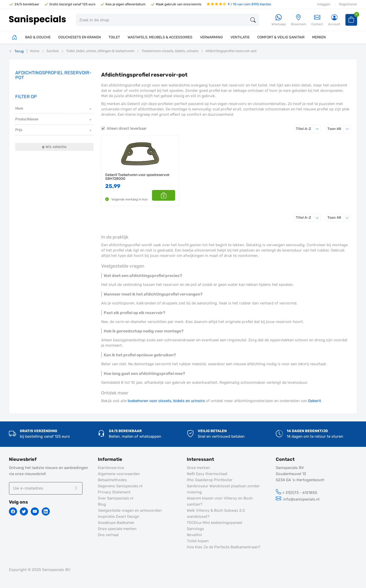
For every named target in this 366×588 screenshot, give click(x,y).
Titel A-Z (308, 129)
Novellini (194, 535)
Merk (54, 109)
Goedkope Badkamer (116, 523)
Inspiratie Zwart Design (119, 517)
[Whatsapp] (279, 20)
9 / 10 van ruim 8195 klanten (239, 4)
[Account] (334, 20)
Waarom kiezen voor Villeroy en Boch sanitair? (220, 501)
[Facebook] (13, 511)
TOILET (114, 37)
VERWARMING (211, 37)
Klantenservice (111, 468)
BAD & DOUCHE (38, 37)
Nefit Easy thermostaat (207, 474)
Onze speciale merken (117, 529)
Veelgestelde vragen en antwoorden (130, 510)
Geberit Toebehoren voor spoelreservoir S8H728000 (137, 177)
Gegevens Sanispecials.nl (120, 486)
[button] (169, 195)
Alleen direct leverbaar (127, 128)
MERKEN (319, 37)
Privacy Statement (114, 492)
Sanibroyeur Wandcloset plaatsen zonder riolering (223, 489)
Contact (317, 20)
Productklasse (54, 120)
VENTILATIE (240, 37)
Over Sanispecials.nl (116, 498)
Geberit (315, 401)
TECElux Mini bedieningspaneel (215, 523)
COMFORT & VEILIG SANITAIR (281, 37)
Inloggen (324, 4)
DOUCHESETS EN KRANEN (80, 37)
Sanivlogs (195, 529)
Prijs (54, 130)
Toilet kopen (198, 541)
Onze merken (198, 468)
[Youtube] (35, 511)
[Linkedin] (46, 511)
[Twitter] (24, 511)
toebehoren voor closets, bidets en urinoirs (166, 401)
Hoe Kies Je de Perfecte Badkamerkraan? (224, 547)
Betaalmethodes (112, 480)
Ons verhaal (108, 535)
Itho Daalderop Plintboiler (210, 480)
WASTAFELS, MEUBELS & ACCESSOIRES (160, 37)
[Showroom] (299, 20)
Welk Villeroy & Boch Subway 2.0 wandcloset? (216, 513)
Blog (102, 504)
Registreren (348, 4)
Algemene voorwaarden (119, 474)
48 (339, 129)
